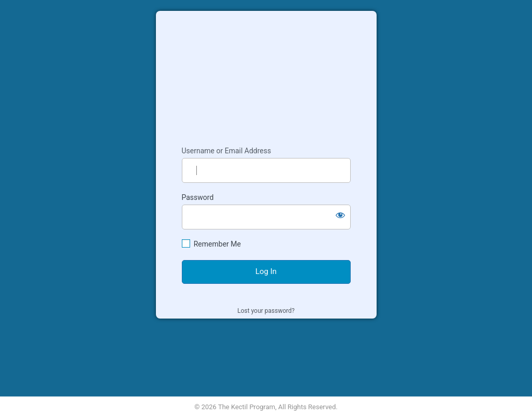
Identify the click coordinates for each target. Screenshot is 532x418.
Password (198, 197)
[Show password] (340, 215)
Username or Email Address (227, 151)
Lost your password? (266, 311)
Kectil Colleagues (266, 74)
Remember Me (217, 244)
